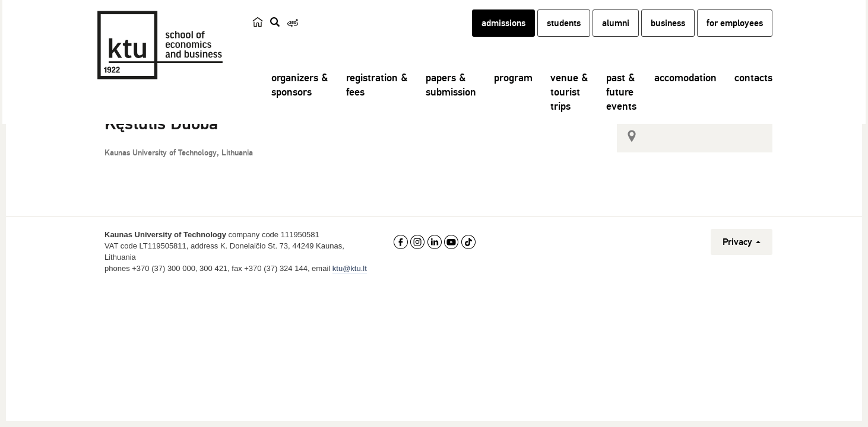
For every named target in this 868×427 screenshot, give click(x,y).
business (668, 37)
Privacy (742, 268)
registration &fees (377, 99)
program (513, 92)
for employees (735, 37)
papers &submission (451, 99)
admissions (503, 37)
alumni (616, 37)
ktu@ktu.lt (350, 294)
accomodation (685, 92)
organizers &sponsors (300, 99)
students (564, 37)
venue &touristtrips (569, 106)
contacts (753, 92)
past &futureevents (621, 106)
